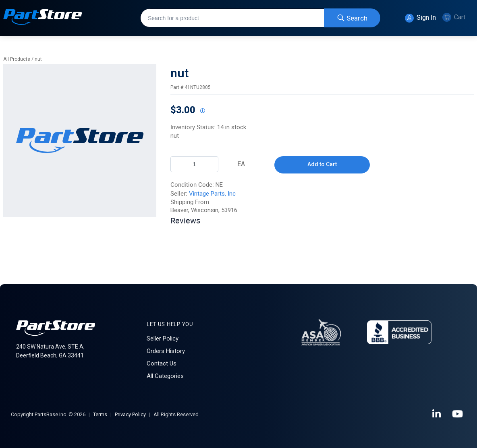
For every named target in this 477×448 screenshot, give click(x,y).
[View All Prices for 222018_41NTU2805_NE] (202, 111)
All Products (17, 59)
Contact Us (162, 363)
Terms (100, 414)
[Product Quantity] (194, 164)
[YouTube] (458, 414)
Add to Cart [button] (322, 164)
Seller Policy (163, 339)
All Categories (165, 376)
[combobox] (260, 18)
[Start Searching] (352, 18)
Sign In (420, 18)
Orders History (166, 351)
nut (38, 59)
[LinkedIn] (437, 414)
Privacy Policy (130, 414)
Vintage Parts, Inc (212, 194)
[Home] (43, 18)
